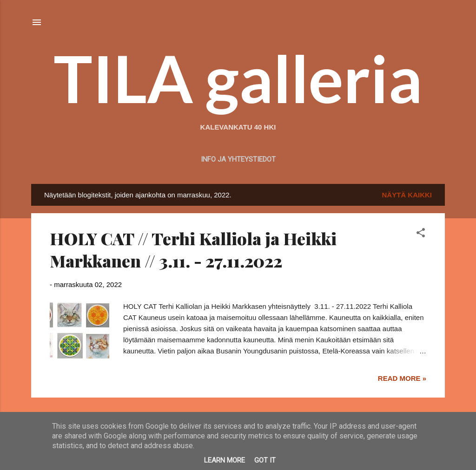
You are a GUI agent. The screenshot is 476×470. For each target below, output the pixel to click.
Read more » (402, 378)
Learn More (225, 460)
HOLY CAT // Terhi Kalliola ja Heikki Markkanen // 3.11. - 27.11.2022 (193, 249)
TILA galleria (238, 78)
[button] (421, 234)
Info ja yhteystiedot (238, 159)
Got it (265, 460)
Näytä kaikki (407, 195)
